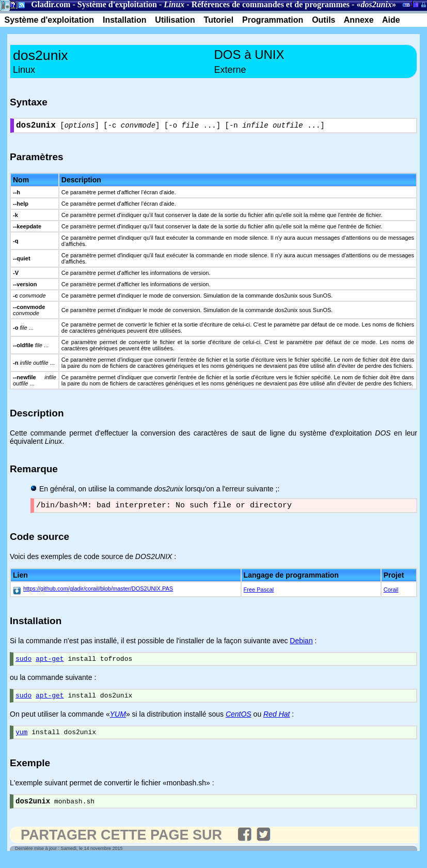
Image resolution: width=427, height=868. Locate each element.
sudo (23, 663)
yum (21, 740)
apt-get (50, 663)
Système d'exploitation (117, 4)
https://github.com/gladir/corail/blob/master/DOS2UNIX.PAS (98, 592)
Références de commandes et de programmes (271, 4)
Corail (391, 593)
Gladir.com (51, 4)
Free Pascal (259, 593)
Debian (301, 644)
